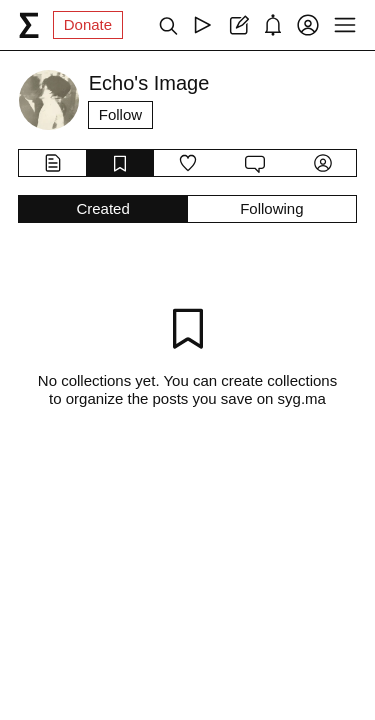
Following (271, 208)
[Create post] (237, 25)
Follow (120, 114)
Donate (88, 24)
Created (102, 208)
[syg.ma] (29, 25)
